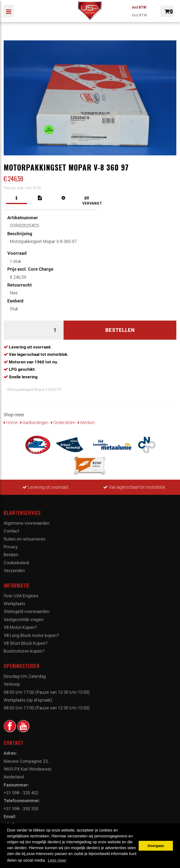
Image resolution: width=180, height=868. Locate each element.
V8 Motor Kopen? (20, 627)
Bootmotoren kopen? (24, 651)
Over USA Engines (21, 596)
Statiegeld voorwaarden (27, 611)
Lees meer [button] (57, 860)
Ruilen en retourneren (25, 539)
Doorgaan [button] (156, 846)
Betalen (11, 555)
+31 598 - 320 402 (21, 793)
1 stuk (17, 257)
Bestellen (120, 330)
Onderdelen (63, 422)
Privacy (11, 547)
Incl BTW (139, 7)
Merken (86, 422)
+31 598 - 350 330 (21, 809)
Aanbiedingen (34, 422)
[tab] (17, 198)
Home (11, 422)
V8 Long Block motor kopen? (31, 635)
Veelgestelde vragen (24, 619)
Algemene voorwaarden (27, 523)
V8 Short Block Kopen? (26, 643)
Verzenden (14, 571)
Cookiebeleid (16, 563)
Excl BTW (139, 15)
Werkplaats (15, 604)
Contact (11, 531)
